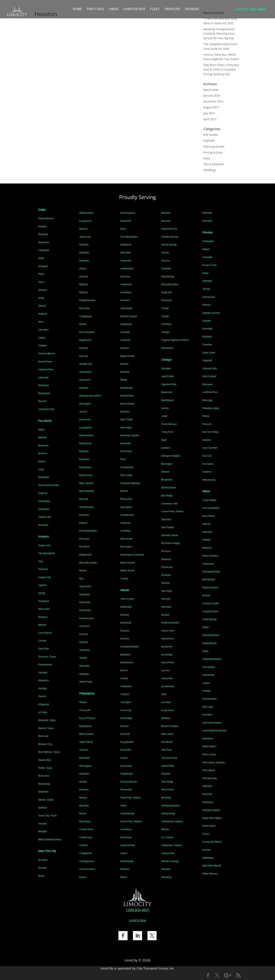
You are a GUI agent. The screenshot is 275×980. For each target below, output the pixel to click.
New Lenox (167, 734)
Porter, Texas (45, 768)
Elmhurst (166, 551)
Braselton (125, 655)
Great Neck (85, 372)
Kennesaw (126, 837)
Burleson (43, 453)
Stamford (84, 626)
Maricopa (207, 400)
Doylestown (86, 726)
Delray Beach (209, 643)
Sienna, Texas (46, 800)
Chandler (207, 257)
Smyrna (165, 261)
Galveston (44, 680)
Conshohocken (87, 869)
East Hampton (87, 332)
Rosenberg (44, 784)
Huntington (85, 404)
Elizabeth (84, 253)
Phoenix (207, 232)
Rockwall (43, 234)
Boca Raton (209, 516)
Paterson (84, 245)
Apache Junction (211, 313)
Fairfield (84, 348)
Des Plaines (168, 527)
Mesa (205, 273)
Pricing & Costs (213, 152)
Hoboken (84, 261)
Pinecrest (207, 794)
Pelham (83, 523)
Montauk (84, 451)
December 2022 (213, 101)
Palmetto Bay (210, 778)
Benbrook (43, 445)
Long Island (85, 221)
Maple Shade (127, 356)
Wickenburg (209, 480)
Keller (41, 258)
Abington (84, 774)
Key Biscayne (209, 699)
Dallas (42, 210)
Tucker (165, 308)
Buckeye (207, 337)
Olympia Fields (169, 758)
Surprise (207, 472)
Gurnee (165, 615)
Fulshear (43, 673)
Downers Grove (170, 535)
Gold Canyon (209, 376)
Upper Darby (86, 742)
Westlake (43, 525)
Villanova (125, 523)
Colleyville (44, 250)
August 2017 (211, 107)
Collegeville (85, 853)
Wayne (83, 702)
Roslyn (83, 570)
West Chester (127, 563)
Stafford (42, 808)
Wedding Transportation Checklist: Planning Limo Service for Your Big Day (219, 34)
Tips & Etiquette (214, 164)
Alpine (83, 268)
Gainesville (126, 790)
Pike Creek (126, 475)
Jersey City (85, 237)
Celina (42, 338)
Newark (83, 229)
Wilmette (207, 213)
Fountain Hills (210, 368)
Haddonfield (127, 268)
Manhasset (85, 443)
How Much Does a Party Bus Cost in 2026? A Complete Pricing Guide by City (221, 69)
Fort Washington (129, 237)
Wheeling (166, 877)
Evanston (166, 559)
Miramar (207, 548)
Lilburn (124, 853)
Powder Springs (170, 237)
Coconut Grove (210, 611)
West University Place (50, 839)
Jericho (83, 412)
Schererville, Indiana (172, 821)
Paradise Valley (211, 408)
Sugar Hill (167, 292)
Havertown (126, 284)
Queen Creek (210, 265)
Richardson (44, 393)
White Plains (86, 682)
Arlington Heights (171, 456)
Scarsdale (85, 594)
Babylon (84, 284)
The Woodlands (46, 553)
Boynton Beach (210, 587)
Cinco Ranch (45, 633)
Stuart (206, 834)
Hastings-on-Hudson (90, 396)
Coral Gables (209, 500)
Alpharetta (126, 607)
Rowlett (42, 401)
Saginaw (43, 493)
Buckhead (126, 623)
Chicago (167, 360)
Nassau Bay (44, 760)
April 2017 (210, 119)
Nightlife (209, 141)
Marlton (124, 364)
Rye (81, 579)
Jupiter (206, 683)
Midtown (125, 869)
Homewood (168, 639)
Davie (205, 627)
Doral (205, 651)
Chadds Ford (86, 829)
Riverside (166, 798)
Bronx (41, 876)
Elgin (164, 440)
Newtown (125, 443)
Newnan (166, 213)
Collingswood (87, 861)
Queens (42, 868)
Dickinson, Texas (47, 657)
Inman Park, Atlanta (131, 821)
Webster (43, 831)
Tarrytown (85, 650)
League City (44, 577)
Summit (83, 634)
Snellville (166, 268)
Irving (41, 298)
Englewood (85, 340)
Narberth (125, 412)
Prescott (207, 424)
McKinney (43, 385)
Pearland (43, 569)
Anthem (207, 305)
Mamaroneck (86, 435)
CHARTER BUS (134, 9)
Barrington (167, 464)
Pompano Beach (211, 810)
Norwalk (84, 499)
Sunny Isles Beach (212, 842)
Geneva (165, 583)
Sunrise (206, 850)
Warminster (126, 539)
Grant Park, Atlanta (131, 798)
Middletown (127, 388)
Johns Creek (127, 599)
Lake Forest (168, 376)
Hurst (41, 469)
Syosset (83, 642)
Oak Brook (167, 742)
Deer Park (44, 649)
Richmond (44, 776)
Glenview (166, 607)
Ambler (83, 782)
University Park (46, 409)
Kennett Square (129, 316)
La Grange (167, 655)
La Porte (43, 712)
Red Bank (84, 547)
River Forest (168, 790)
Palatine (166, 774)
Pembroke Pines (211, 572)
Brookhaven (127, 662)
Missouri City (45, 744)
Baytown (43, 617)
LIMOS (114, 9)
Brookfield (167, 480)
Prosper (42, 226)
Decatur (125, 726)
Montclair (84, 459)
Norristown (126, 451)
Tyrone (165, 316)
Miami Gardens (211, 556)
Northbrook (167, 400)
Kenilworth (167, 647)
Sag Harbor (85, 586)
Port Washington (88, 531)
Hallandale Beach (212, 659)
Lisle (164, 694)
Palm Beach (209, 770)
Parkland (207, 786)
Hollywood (208, 564)
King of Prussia (87, 718)
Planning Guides (214, 147)
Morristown (85, 467)
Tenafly (83, 658)
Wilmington (85, 766)
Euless (42, 461)
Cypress (42, 585)
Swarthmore (127, 515)
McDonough (127, 861)
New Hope (126, 427)
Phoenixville (127, 467)
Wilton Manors (210, 874)
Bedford (42, 437)
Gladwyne (126, 245)
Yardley (124, 579)
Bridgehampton (87, 300)
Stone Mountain (170, 284)
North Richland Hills (49, 485)
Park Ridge (167, 782)
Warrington (126, 547)
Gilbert (206, 249)
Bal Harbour (209, 579)
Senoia (165, 253)
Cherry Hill (85, 710)
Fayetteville (126, 774)
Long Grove (167, 710)
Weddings (210, 170)
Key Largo (208, 707)
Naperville (167, 392)
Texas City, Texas (47, 816)
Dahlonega (126, 718)
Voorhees (125, 531)
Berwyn (83, 798)
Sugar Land (44, 545)
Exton (123, 229)
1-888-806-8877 (138, 910)
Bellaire (42, 625)
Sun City (207, 456)
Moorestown (127, 396)
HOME (77, 9)
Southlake (44, 509)
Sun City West (210, 448)
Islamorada (208, 675)
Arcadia (207, 321)
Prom (207, 158)
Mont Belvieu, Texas (49, 752)
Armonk (84, 276)
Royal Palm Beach (212, 818)
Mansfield (43, 477)
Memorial (43, 736)
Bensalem (85, 758)
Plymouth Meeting (130, 483)
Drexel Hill (126, 221)
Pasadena (44, 601)
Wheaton (166, 869)
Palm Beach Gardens (214, 762)
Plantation (208, 802)
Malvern (125, 348)
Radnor (124, 491)
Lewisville (43, 377)
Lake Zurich (168, 662)
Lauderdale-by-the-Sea (215, 730)
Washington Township (132, 555)
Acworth (125, 639)
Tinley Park (167, 432)
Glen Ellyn (167, 591)
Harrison (84, 388)
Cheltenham (86, 837)
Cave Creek (209, 353)
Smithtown (85, 610)
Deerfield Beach (211, 635)
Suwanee (166, 300)
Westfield (84, 666)
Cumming (126, 710)
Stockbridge (168, 276)
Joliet (164, 416)
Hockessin (126, 292)
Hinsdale (166, 368)
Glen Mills (126, 253)
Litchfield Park (210, 392)
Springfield (126, 507)
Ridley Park (126, 499)
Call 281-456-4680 (250, 9)
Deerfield (166, 519)
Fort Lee (84, 356)
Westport (84, 674)
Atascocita (44, 609)
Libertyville (167, 678)
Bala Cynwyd (86, 734)
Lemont (165, 670)
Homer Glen (168, 631)
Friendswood (45, 665)
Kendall (206, 691)
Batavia (165, 472)
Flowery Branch (129, 782)
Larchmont (85, 419)
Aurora (165, 408)
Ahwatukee (209, 297)
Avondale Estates (130, 647)
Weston (206, 524)
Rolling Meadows (171, 806)
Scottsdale (208, 241)
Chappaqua (85, 316)
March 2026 (211, 90)
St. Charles (167, 837)
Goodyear (208, 384)
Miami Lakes (209, 754)
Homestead (209, 667)
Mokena (166, 718)
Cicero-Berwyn (169, 424)
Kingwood (44, 704)
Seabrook (43, 792)
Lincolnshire (168, 686)
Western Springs (170, 861)
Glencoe (166, 599)
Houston (44, 537)
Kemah (42, 696)
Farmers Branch (47, 354)
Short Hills (85, 602)
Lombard (166, 702)
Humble (42, 688)
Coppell (42, 345)
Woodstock (167, 348)
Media (124, 380)
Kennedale (44, 501)
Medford (125, 372)
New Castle (127, 419)
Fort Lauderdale (211, 508)
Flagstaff (207, 360)
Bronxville (84, 308)
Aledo (41, 430)
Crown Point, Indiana (172, 511)
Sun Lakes (208, 464)
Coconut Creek (210, 603)
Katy (41, 561)
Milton (124, 877)
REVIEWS (192, 9)
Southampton (87, 618)
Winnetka (207, 221)
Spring (42, 593)
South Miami (209, 826)
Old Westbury (86, 507)
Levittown (125, 340)
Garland (42, 290)
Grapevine (44, 242)
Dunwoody (126, 766)
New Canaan (86, 483)
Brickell (206, 596)
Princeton (84, 539)
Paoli (123, 459)
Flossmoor (167, 567)
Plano (41, 274)
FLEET (155, 9)
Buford (124, 670)
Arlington (43, 266)
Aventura (207, 532)
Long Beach (85, 427)
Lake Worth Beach (212, 723)
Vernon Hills (168, 853)
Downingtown (128, 213)
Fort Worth (45, 421)
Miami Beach (209, 746)
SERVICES (172, 9)
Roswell (125, 615)
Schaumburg (168, 813)
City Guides (211, 135)
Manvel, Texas (46, 728)
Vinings (165, 332)
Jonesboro (126, 829)
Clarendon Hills (169, 504)
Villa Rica (166, 324)
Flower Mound (46, 218)
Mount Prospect (170, 726)
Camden (84, 750)
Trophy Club (45, 517)
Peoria (206, 416)
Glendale (207, 281)
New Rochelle (87, 491)
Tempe (206, 289)
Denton (42, 306)
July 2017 (209, 113)
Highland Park (46, 369)
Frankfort (166, 575)
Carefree (207, 345)
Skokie (165, 829)
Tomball (42, 824)
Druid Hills (126, 750)
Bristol (83, 813)
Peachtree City (169, 229)
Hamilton (125, 276)
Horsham (125, 300)
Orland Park (168, 766)
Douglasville (127, 742)
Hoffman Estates (170, 623)
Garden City (86, 364)
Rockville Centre (88, 563)
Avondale (207, 329)
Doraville (125, 734)
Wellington (208, 858)
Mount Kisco (86, 475)
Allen (41, 322)
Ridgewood (85, 555)
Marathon (208, 738)
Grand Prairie (45, 362)
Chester (83, 845)
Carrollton (43, 330)
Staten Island (86, 213)
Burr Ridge (167, 496)
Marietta (125, 631)
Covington (126, 702)
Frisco (41, 282)
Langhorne (126, 324)
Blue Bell (84, 806)
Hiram (124, 806)
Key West (207, 715)
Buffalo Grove (169, 488)
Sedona (207, 440)
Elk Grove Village (170, 543)
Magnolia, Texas (47, 720)
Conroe (42, 641)
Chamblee (126, 686)
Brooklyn (43, 860)
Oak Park (166, 750)
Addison (43, 314)
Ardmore (84, 790)
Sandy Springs (169, 245)
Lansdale (125, 332)
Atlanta (125, 590)
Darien (83, 324)
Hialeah (207, 540)
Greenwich (85, 380)
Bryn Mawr (85, 821)
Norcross (166, 221)
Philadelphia (87, 693)
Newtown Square (130, 435)
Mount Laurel (127, 404)
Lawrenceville (128, 845)
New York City (47, 851)
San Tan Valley (210, 432)
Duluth (124, 758)
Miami (206, 491)
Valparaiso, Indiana (172, 845)
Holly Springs (127, 813)
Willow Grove (127, 570)
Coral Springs (210, 619)
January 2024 (212, 95)
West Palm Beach (212, 866)
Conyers (125, 694)
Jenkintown (127, 308)
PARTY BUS (95, 9)
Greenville (126, 261)
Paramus (84, 515)
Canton (124, 678)
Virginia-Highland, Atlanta (175, 340)
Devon (83, 877)
